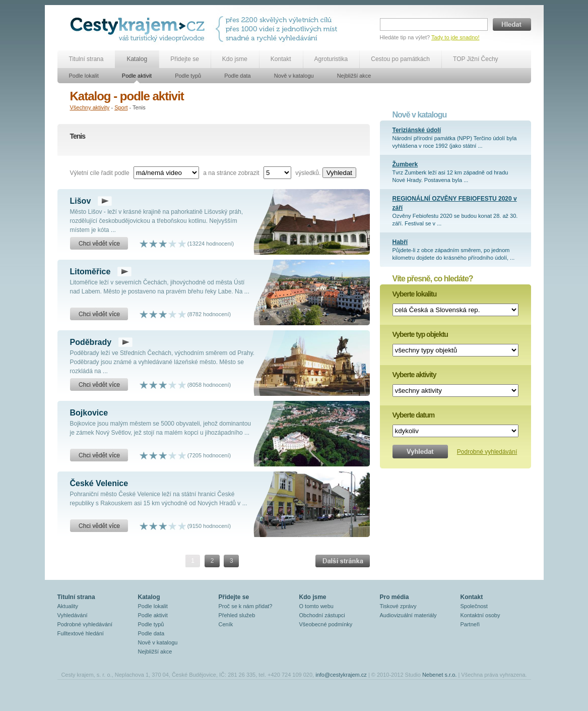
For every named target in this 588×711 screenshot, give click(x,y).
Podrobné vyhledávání (487, 452)
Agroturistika (331, 59)
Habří (400, 242)
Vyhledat (339, 173)
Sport (121, 107)
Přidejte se (185, 59)
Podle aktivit (137, 76)
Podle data (238, 76)
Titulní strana (86, 59)
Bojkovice (89, 413)
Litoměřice (90, 272)
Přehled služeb (237, 615)
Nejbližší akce (354, 76)
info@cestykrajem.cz (341, 675)
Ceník (226, 624)
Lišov (81, 201)
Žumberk (405, 164)
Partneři (470, 624)
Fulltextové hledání (81, 633)
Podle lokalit (84, 76)
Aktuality (68, 606)
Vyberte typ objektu (420, 334)
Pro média (395, 597)
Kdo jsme (235, 59)
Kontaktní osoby (480, 615)
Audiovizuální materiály (408, 615)
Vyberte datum (414, 415)
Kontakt (281, 59)
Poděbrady (91, 342)
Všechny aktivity (90, 107)
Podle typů (188, 76)
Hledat (512, 24)
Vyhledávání (73, 615)
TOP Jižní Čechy (476, 59)
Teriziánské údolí (417, 130)
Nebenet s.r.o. (440, 675)
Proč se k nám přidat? (246, 606)
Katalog (137, 59)
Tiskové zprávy (398, 606)
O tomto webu (316, 606)
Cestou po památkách (400, 59)
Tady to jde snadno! (455, 37)
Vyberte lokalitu (415, 294)
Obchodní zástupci (322, 615)
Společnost (474, 606)
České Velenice (99, 483)
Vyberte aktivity (414, 375)
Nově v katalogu (294, 76)
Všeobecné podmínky (326, 624)
